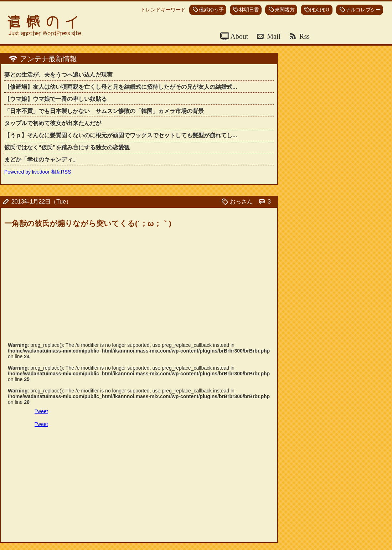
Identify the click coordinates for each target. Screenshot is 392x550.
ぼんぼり (320, 10)
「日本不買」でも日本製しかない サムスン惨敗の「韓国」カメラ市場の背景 (104, 111)
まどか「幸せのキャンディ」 (41, 160)
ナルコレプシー (363, 10)
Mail (273, 36)
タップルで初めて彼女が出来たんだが (53, 123)
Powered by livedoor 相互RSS (38, 172)
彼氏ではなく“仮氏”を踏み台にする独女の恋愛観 (67, 147)
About (238, 36)
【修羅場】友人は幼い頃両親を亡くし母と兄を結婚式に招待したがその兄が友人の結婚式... (121, 87)
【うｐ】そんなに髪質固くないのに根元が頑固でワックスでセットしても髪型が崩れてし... (121, 135)
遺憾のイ (46, 22)
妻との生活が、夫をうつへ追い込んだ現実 (58, 75)
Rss (304, 36)
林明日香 (249, 10)
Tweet (41, 411)
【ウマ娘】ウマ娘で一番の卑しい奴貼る (56, 99)
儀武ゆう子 (211, 10)
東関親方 (285, 10)
